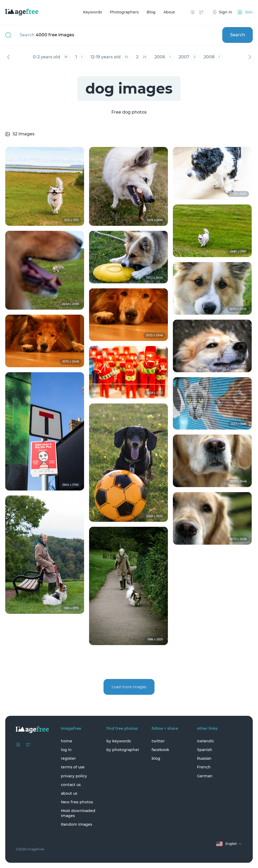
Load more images (129, 687)
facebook (160, 750)
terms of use (73, 767)
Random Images (77, 824)
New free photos (77, 802)
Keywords (92, 12)
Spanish (205, 750)
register (68, 758)
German (205, 776)
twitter (158, 741)
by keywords (119, 741)
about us (69, 793)
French (204, 767)
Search (238, 35)
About (169, 12)
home (67, 741)
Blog (151, 12)
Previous (8, 57)
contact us (71, 785)
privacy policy (74, 776)
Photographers (124, 12)
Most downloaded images (78, 813)
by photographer (123, 750)
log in (66, 750)
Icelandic (206, 741)
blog (156, 758)
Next (250, 57)
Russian (204, 758)
